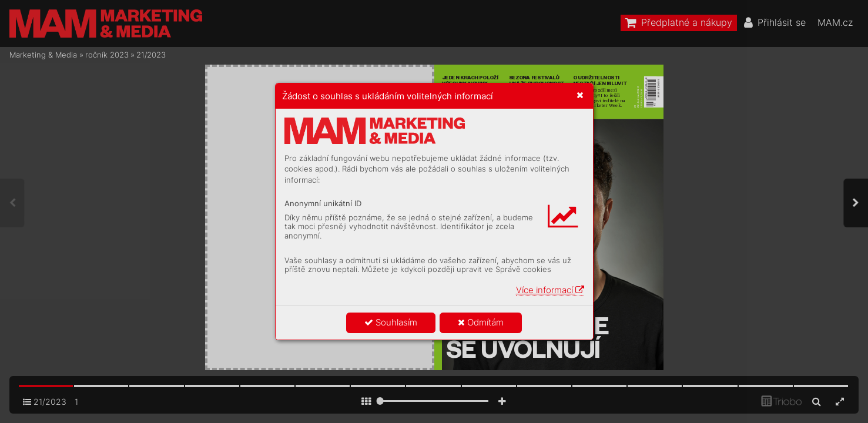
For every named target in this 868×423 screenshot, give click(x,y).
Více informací (550, 290)
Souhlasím (391, 322)
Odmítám (481, 322)
